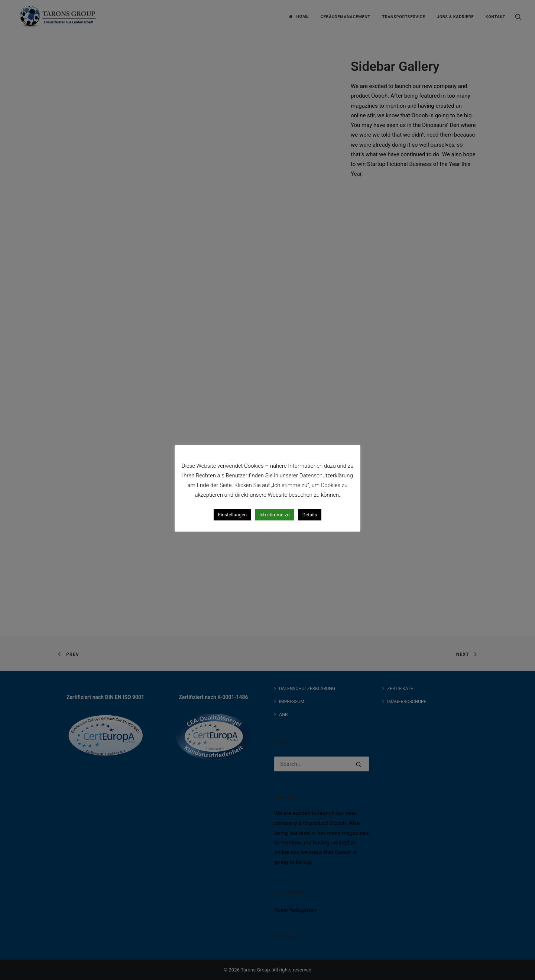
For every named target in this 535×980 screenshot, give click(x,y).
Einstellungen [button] (233, 515)
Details (310, 515)
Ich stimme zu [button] (274, 515)
